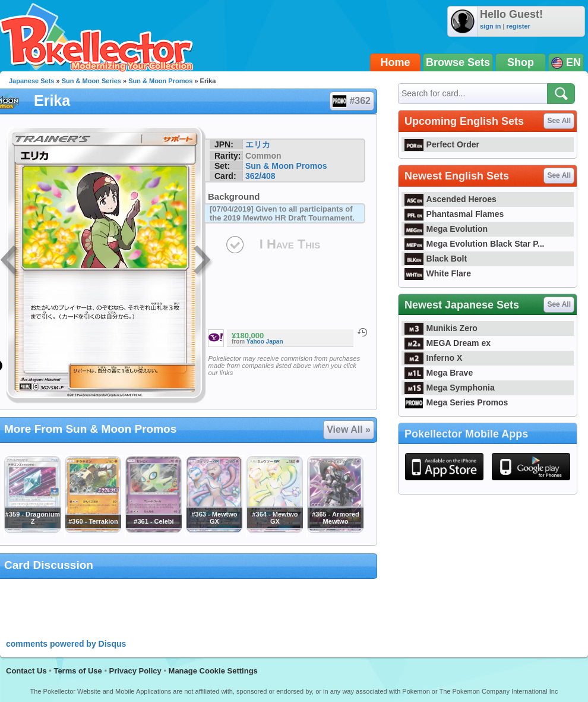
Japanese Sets (31, 81)
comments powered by (66, 644)
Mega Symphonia (450, 388)
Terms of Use (78, 671)
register (518, 26)
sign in (490, 26)
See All (559, 121)
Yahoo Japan (265, 341)
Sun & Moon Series (91, 81)
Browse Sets (458, 62)
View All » (349, 429)
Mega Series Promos (456, 402)
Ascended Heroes (451, 199)
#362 (351, 101)
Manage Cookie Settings (213, 671)
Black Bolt (436, 259)
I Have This (290, 244)
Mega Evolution (446, 229)
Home (396, 62)
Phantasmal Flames (454, 214)
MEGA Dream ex (448, 343)
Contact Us (26, 671)
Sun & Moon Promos (160, 81)
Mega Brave (439, 373)
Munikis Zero (441, 328)
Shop (521, 62)
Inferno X (433, 358)
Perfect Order (442, 144)
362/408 (260, 176)
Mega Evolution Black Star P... (475, 244)
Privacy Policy (135, 671)
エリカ (258, 144)
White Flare (438, 273)
